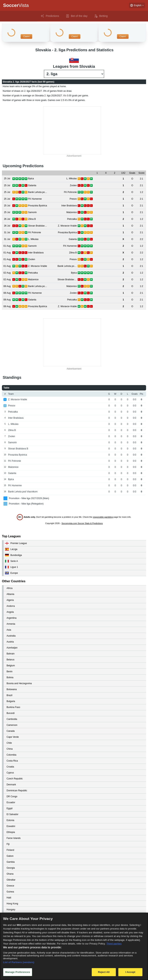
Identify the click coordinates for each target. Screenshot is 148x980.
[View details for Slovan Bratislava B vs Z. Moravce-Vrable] (7, 226)
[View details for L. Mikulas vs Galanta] (7, 239)
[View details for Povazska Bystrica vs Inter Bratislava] (7, 206)
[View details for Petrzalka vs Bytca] (7, 273)
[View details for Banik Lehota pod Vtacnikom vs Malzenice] (7, 286)
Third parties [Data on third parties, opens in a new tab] (114, 944)
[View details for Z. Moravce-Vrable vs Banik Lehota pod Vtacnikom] (7, 266)
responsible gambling (103, 517)
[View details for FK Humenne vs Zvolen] (7, 293)
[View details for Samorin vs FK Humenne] (7, 246)
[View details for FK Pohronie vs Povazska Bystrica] (7, 233)
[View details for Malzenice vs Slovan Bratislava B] (7, 280)
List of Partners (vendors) (19, 962)
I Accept (130, 972)
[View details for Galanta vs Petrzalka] (7, 300)
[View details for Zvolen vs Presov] (7, 259)
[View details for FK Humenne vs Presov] (7, 199)
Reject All (104, 972)
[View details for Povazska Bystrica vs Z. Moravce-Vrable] (7, 306)
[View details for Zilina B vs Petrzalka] (7, 219)
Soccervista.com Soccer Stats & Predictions (82, 523)
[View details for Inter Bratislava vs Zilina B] (7, 253)
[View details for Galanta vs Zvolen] (7, 186)
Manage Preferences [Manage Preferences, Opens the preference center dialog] (18, 972)
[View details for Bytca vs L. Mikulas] (7, 179)
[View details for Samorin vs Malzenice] (7, 212)
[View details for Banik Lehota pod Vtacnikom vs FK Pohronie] (7, 192)
